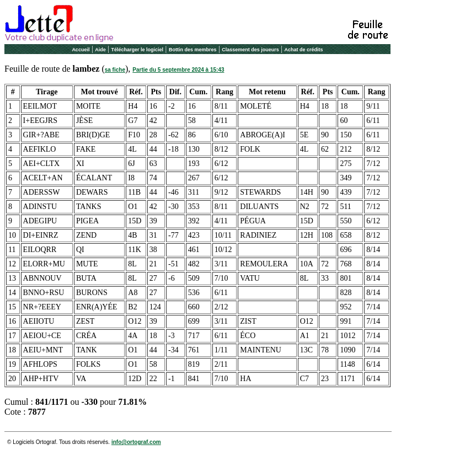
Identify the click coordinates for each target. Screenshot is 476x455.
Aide (100, 50)
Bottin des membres (193, 50)
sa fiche (115, 70)
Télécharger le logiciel (138, 50)
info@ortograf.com (136, 442)
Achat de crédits (304, 50)
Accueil (81, 50)
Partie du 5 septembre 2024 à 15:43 (178, 70)
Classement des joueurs (250, 50)
